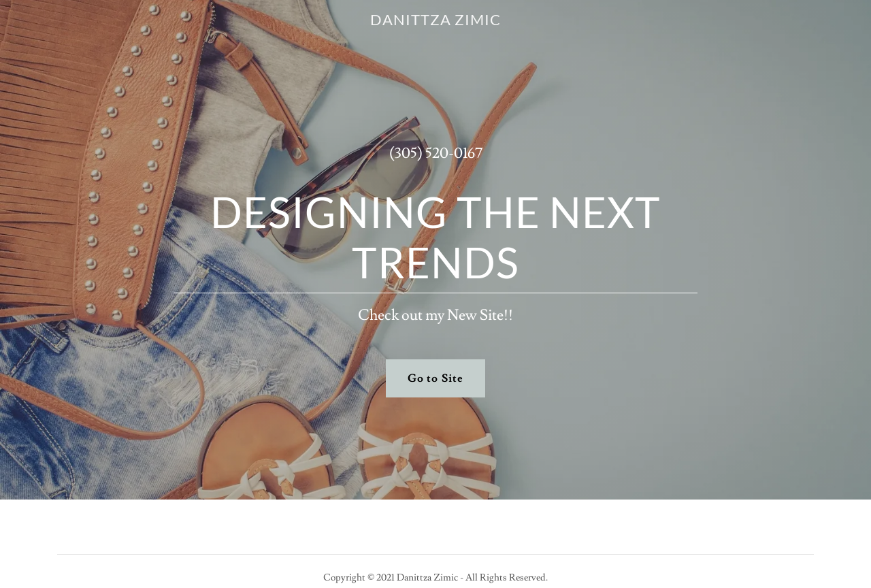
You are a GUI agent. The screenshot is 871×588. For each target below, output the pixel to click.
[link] (436, 22)
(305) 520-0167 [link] (436, 153)
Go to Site (435, 378)
